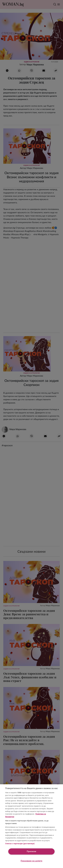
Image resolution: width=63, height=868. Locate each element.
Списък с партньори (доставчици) (20, 844)
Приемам (31, 851)
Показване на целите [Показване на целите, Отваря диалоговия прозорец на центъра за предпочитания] (31, 861)
